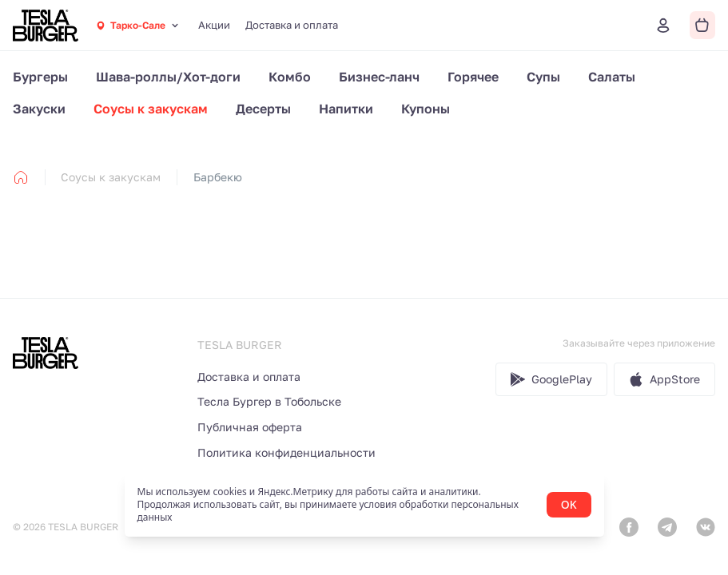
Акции (214, 25)
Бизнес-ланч (379, 77)
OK (569, 504)
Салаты (612, 77)
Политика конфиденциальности (286, 452)
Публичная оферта (250, 427)
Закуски (39, 109)
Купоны (426, 109)
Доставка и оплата (292, 25)
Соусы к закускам (151, 109)
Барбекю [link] (218, 177)
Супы (543, 77)
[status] (364, 505)
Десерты (263, 109)
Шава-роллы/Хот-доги (168, 77)
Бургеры (40, 77)
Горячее (473, 77)
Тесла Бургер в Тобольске (269, 401)
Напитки (346, 109)
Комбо (290, 77)
